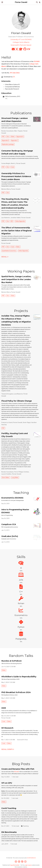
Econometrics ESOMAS (12, 498)
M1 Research (7, 728)
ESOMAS (37, 61)
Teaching (26, 826)
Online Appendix (20, 221)
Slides (13, 137)
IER (12, 221)
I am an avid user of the (8, 772)
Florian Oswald (21, 2)
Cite (8, 137)
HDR (4, 708)
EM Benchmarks (9, 832)
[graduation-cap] (21, 50)
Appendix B (5, 140)
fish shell (16, 772)
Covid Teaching (9, 808)
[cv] (29, 50)
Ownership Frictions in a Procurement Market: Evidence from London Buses (16, 176)
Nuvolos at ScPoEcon (11, 661)
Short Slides (6, 477)
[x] (17, 50)
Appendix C (15, 140)
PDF (3, 137)
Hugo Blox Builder (15, 865)
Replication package (8, 144)
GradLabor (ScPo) (10, 536)
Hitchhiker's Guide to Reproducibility (19, 677)
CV (14, 77)
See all (5, 257)
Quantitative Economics (9, 251)
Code (12, 167)
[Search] (37, 2)
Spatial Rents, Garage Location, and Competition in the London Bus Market (16, 279)
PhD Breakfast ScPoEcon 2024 (16, 692)
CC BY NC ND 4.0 (31, 858)
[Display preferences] (40, 2)
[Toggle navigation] (2, 2)
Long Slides (15, 477)
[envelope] (13, 50)
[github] (25, 50)
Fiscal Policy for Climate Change (17, 401)
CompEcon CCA (9, 524)
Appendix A (20, 137)
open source (28, 865)
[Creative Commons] (21, 862)
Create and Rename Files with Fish (18, 769)
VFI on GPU (7, 783)
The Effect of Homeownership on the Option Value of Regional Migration (16, 231)
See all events (8, 749)
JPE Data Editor (15, 73)
